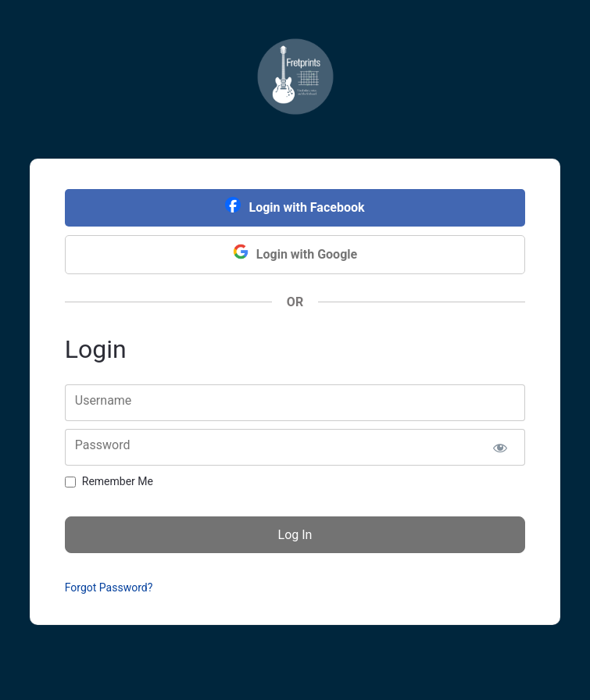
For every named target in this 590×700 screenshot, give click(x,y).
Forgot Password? (109, 587)
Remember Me (118, 481)
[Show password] (500, 447)
